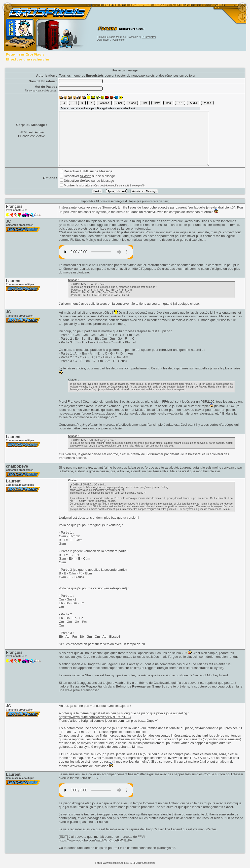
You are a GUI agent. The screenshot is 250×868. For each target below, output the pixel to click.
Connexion (119, 40)
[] (96, 252)
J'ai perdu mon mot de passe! (41, 91)
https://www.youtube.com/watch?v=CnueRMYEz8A (95, 840)
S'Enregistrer (149, 37)
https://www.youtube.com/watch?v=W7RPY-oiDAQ (97, 490)
